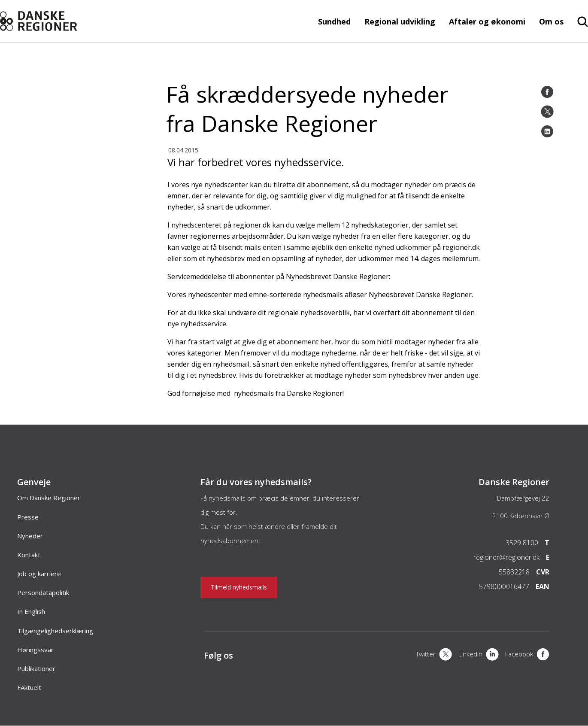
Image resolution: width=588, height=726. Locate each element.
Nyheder (30, 536)
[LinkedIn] (547, 131)
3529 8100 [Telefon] (522, 543)
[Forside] (59, 21)
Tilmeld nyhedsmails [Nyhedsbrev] (239, 587)
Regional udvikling (400, 21)
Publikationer (36, 668)
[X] (434, 655)
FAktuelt (29, 687)
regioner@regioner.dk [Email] (506, 557)
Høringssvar (35, 650)
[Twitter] (547, 112)
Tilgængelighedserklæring (55, 631)
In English (31, 611)
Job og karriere (39, 574)
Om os (551, 21)
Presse (28, 517)
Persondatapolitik (43, 592)
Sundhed (334, 21)
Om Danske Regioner (49, 498)
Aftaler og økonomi (487, 21)
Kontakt (29, 555)
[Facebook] (547, 92)
